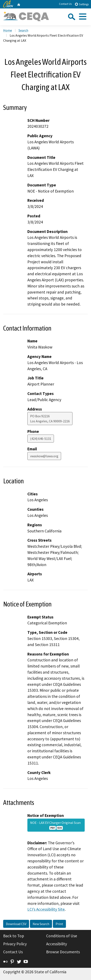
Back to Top (14, 936)
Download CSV (16, 924)
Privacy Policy (15, 944)
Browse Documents (63, 952)
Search (23, 30)
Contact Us (65, 4)
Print (59, 924)
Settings (82, 4)
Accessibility (57, 944)
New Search (41, 924)
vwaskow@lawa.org (44, 456)
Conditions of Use (62, 936)
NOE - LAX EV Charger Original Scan (56, 825)
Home (8, 30)
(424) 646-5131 (41, 439)
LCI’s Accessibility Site (46, 909)
